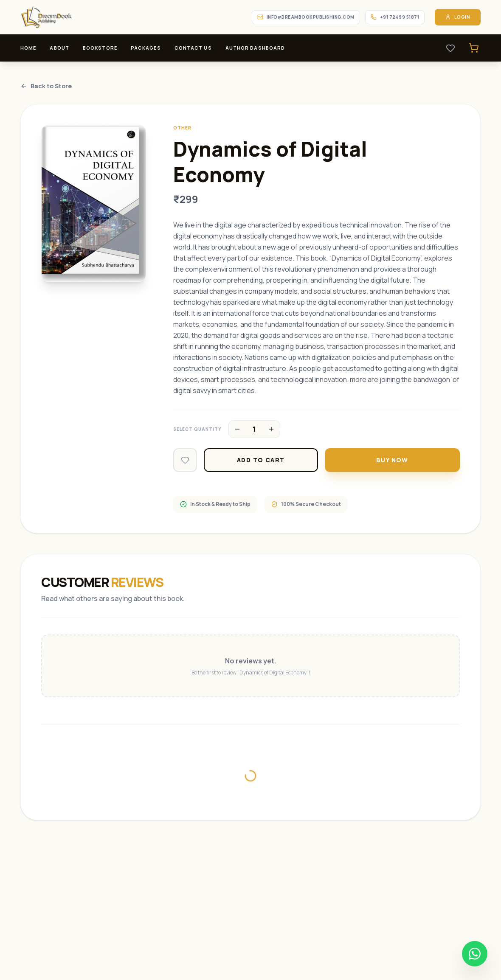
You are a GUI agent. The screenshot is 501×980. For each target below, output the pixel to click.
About (59, 48)
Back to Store (46, 86)
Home (28, 48)
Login (458, 17)
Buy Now (392, 460)
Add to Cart (261, 460)
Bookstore (100, 48)
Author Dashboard (255, 48)
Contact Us (193, 48)
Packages (146, 48)
